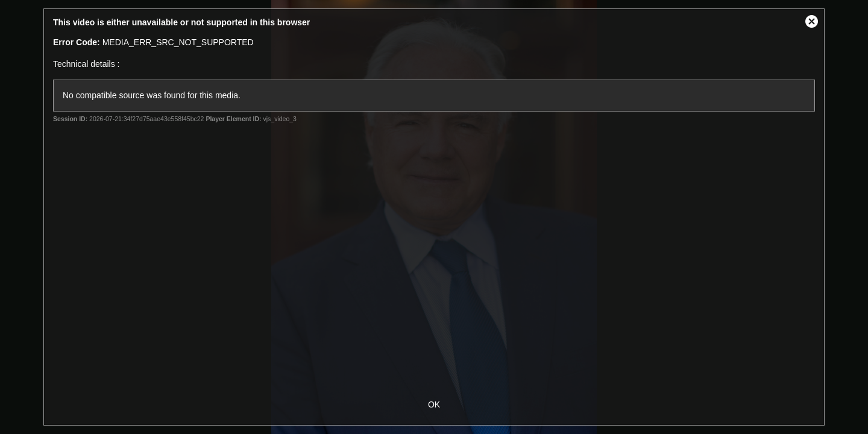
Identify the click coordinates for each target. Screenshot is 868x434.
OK (434, 404)
